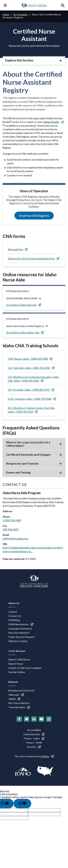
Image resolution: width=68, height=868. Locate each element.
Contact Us (15, 616)
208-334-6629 (11, 529)
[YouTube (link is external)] (41, 719)
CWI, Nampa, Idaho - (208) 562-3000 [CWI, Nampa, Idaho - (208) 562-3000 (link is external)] (30, 359)
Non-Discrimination (19, 633)
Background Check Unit (21, 690)
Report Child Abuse (19, 659)
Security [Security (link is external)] (34, 747)
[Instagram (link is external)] (49, 719)
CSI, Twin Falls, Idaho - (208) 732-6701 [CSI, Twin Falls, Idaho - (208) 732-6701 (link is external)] (31, 368)
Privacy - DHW (34, 743)
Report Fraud (16, 664)
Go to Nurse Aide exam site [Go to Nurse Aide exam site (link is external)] (24, 305)
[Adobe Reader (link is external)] (54, 122)
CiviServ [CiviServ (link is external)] (47, 756)
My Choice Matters (19, 703)
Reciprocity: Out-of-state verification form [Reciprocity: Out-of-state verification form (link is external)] (34, 258)
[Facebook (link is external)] (19, 719)
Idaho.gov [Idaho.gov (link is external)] (16, 695)
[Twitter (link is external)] (27, 719)
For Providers (21, 14)
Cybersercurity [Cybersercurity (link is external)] (34, 734)
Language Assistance (20, 628)
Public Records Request (22, 637)
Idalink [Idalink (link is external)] (14, 699)
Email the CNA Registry (34, 216)
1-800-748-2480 (12, 520)
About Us (14, 603)
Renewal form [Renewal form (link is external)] (18, 249)
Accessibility (34, 730)
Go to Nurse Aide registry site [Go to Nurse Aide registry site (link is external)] (25, 332)
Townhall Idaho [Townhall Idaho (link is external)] (19, 707)
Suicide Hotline (17, 672)
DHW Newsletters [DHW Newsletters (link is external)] (21, 624)
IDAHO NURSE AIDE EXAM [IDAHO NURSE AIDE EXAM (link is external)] (22, 298)
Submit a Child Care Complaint (25, 668)
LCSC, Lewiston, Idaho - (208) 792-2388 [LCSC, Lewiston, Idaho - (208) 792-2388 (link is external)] (32, 399)
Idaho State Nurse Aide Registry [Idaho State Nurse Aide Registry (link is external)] (25, 326)
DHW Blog (14, 620)
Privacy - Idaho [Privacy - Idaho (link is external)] (34, 738)
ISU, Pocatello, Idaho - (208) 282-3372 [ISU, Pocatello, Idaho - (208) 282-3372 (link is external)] (31, 390)
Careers (13, 612)
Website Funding (18, 641)
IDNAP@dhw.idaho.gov (16, 538)
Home (6, 14)
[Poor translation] (22, 804)
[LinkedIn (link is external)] (34, 719)
